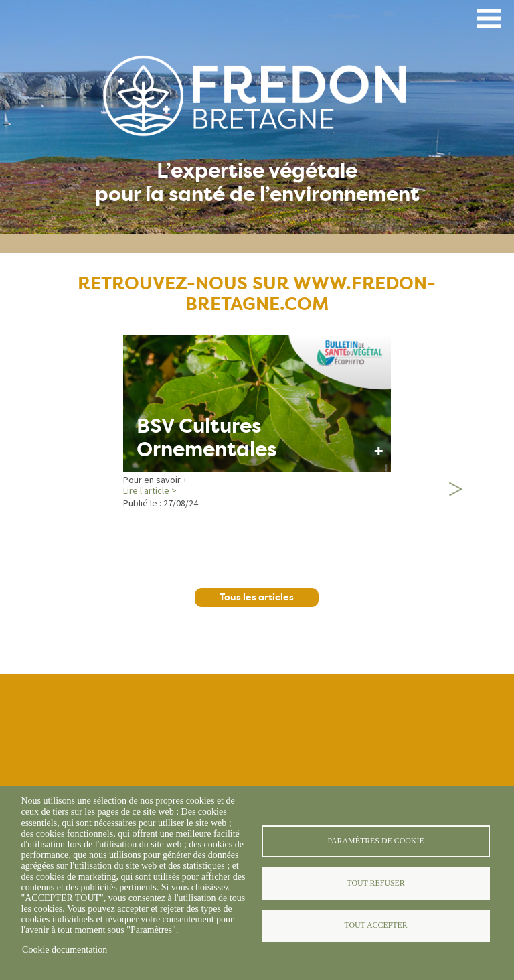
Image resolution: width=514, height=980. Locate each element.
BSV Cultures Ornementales (206, 438)
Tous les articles (257, 597)
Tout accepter (375, 925)
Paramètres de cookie (375, 841)
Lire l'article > (150, 490)
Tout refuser (375, 883)
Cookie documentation (65, 950)
